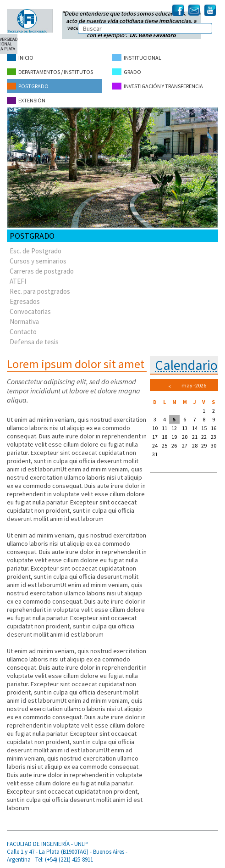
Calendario (186, 365)
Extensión (26, 100)
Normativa (24, 322)
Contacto (23, 332)
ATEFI (18, 281)
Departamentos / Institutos (50, 72)
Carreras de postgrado (42, 271)
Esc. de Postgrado (36, 251)
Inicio (20, 58)
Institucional (137, 58)
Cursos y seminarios (38, 261)
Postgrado (28, 86)
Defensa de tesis (34, 342)
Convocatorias (30, 311)
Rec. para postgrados (40, 291)
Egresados (25, 301)
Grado (127, 72)
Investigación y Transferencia (158, 86)
